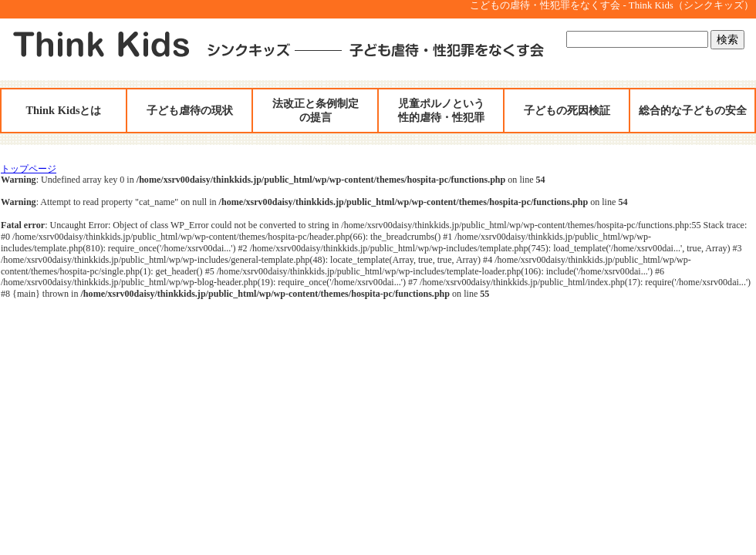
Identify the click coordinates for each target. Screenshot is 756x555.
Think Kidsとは (64, 110)
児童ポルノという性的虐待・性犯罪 (441, 110)
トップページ (29, 169)
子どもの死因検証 (567, 110)
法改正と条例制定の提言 (316, 110)
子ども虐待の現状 (190, 110)
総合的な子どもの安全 (693, 110)
